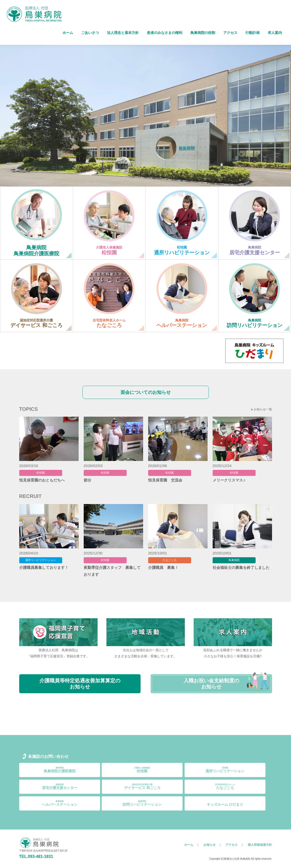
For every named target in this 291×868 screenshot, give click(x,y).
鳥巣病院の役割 (203, 33)
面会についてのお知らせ (146, 392)
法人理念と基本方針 (123, 33)
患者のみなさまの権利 (165, 33)
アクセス (230, 33)
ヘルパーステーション (60, 803)
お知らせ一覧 (263, 409)
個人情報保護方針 (260, 845)
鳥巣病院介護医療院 (60, 770)
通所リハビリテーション (225, 770)
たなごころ (225, 787)
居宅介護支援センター (60, 787)
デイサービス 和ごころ (142, 787)
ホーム (68, 33)
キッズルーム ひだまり (225, 803)
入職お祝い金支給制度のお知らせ (211, 684)
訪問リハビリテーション (142, 803)
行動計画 (253, 33)
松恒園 (142, 770)
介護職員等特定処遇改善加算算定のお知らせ (80, 684)
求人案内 (275, 33)
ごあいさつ (90, 33)
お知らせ (210, 845)
